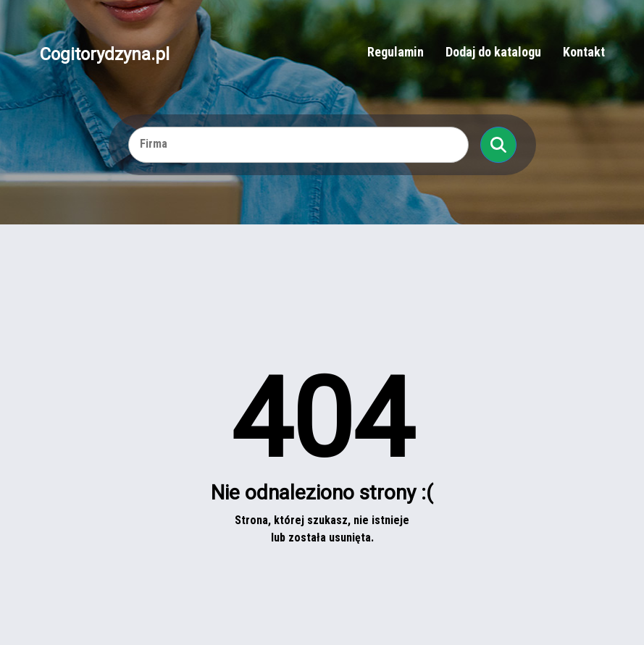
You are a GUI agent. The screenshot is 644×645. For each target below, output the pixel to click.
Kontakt (584, 52)
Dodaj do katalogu (493, 52)
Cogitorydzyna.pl (105, 54)
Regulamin (396, 52)
